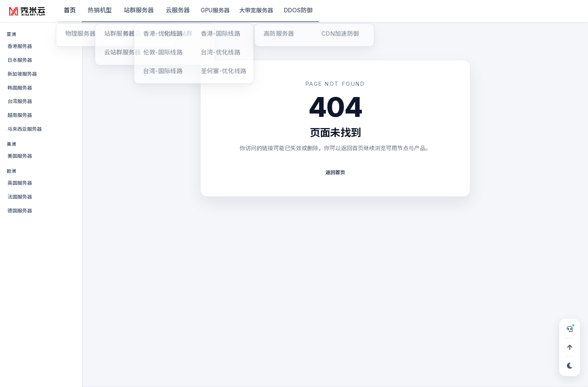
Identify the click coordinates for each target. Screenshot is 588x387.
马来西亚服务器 (25, 129)
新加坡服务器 (22, 74)
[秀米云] (27, 11)
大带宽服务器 (256, 10)
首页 (70, 10)
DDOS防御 (298, 10)
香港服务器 (20, 46)
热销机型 (100, 10)
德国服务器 (20, 211)
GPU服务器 (215, 10)
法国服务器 (20, 197)
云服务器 (178, 10)
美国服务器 (20, 156)
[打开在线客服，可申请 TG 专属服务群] (570, 329)
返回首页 (335, 172)
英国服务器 (20, 183)
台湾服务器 (20, 101)
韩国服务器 (20, 88)
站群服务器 (139, 10)
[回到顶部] (570, 347)
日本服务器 (20, 60)
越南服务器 (20, 115)
